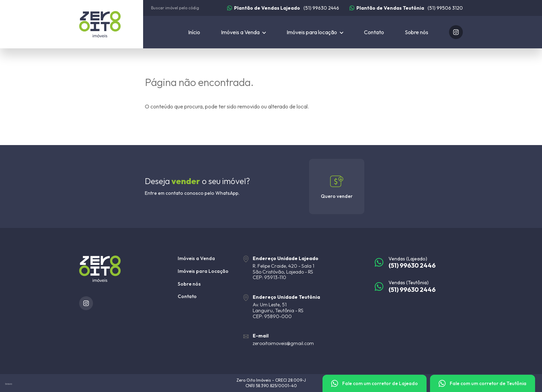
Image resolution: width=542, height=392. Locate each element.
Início (194, 32)
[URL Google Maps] (304, 268)
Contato (374, 32)
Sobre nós (417, 32)
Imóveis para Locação (203, 271)
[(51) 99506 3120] (406, 8)
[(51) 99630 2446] (283, 8)
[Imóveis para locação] (315, 32)
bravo (9, 384)
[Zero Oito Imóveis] (111, 24)
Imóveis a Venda (196, 259)
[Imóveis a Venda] (243, 32)
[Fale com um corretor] (375, 383)
